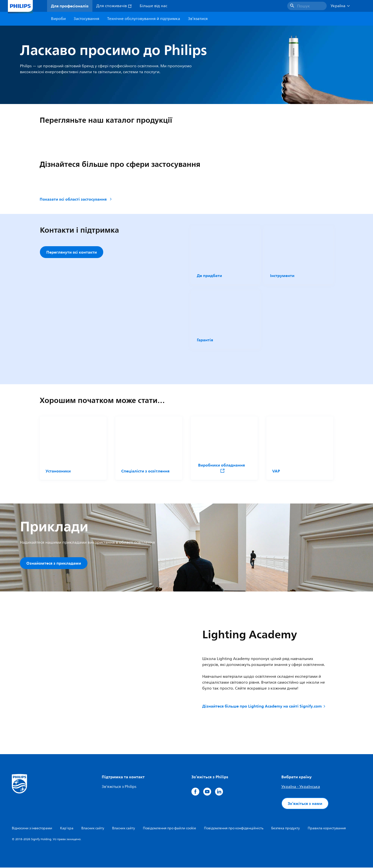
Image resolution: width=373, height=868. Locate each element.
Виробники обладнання (221, 468)
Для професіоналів (70, 6)
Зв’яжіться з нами (305, 804)
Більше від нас (153, 6)
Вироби (58, 19)
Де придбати (209, 276)
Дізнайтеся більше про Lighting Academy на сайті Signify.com (264, 707)
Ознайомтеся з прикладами (54, 563)
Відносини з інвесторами (32, 829)
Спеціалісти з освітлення (145, 471)
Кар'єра (67, 829)
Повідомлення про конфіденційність (234, 829)
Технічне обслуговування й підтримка (144, 19)
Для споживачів (114, 6)
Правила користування (327, 829)
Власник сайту (93, 829)
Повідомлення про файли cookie (170, 829)
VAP (276, 471)
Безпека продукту (286, 829)
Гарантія (205, 340)
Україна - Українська (301, 787)
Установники (58, 471)
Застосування (86, 19)
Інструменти (282, 276)
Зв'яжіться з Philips (119, 787)
